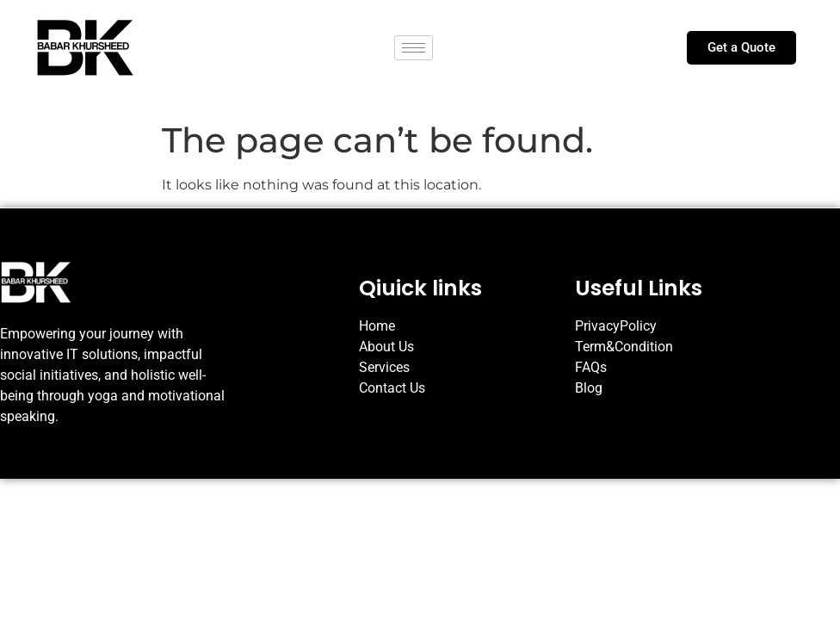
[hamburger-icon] (414, 48)
